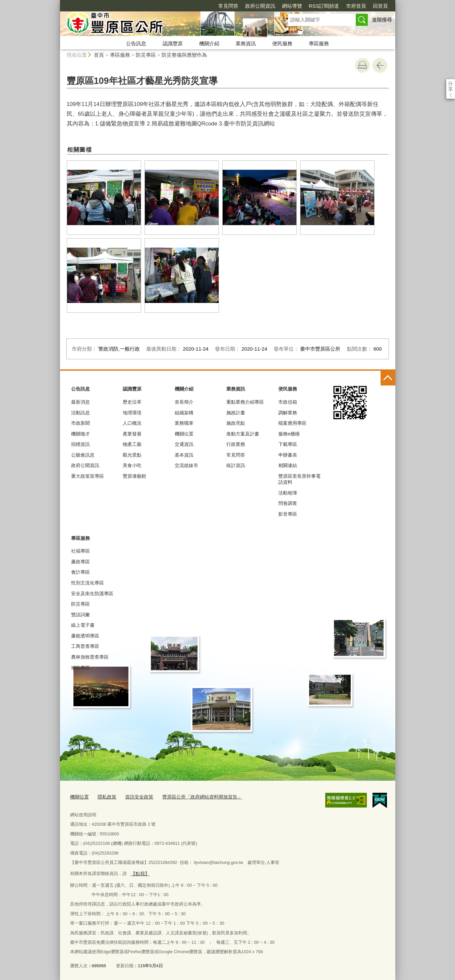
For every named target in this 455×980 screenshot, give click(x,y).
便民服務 (282, 43)
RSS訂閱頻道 (286, 6)
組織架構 (184, 413)
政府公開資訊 (222, 6)
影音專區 (288, 514)
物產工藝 (132, 444)
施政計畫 (236, 413)
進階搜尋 (382, 20)
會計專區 (80, 572)
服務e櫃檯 (289, 434)
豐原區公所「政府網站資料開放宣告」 (195, 796)
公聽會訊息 (83, 455)
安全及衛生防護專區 (92, 594)
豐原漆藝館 (134, 476)
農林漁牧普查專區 (90, 657)
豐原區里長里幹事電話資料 (299, 479)
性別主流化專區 (88, 583)
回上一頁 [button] (380, 65)
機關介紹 (209, 43)
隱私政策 (105, 796)
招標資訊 (80, 444)
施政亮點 (236, 423)
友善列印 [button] (362, 65)
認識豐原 (173, 43)
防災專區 (146, 55)
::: (57, 3)
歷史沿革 (132, 402)
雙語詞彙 (80, 615)
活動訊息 (80, 413)
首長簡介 (184, 402)
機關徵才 (80, 434)
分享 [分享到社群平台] (450, 83)
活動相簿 (288, 493)
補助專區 (80, 668)
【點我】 (139, 872)
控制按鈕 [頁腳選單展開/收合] (388, 378)
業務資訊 (246, 43)
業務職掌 (184, 423)
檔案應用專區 (292, 423)
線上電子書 (83, 625)
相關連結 (288, 465)
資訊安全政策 (135, 796)
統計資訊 (236, 465)
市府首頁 (318, 6)
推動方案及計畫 (243, 434)
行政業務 (236, 444)
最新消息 (80, 402)
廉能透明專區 (85, 636)
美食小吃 (132, 465)
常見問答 (190, 6)
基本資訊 (184, 455)
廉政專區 (80, 562)
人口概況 (132, 423)
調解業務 (288, 413)
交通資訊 (184, 444)
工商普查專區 (85, 646)
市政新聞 (80, 423)
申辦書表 (288, 455)
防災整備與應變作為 (184, 55)
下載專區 (288, 444)
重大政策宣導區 (88, 476)
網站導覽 (253, 6)
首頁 (99, 55)
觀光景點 (132, 455)
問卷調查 (288, 503)
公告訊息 (136, 43)
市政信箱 (288, 402)
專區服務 (319, 43)
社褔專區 (80, 551)
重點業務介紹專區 (245, 402)
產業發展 (132, 434)
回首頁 (342, 6)
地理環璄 (132, 413)
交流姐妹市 (186, 465)
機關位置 (184, 434)
